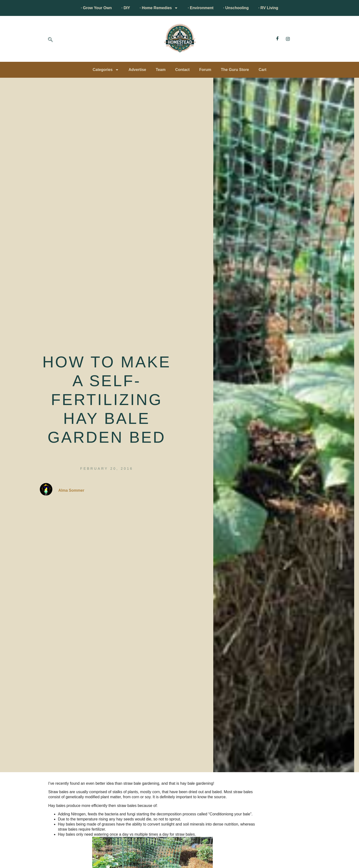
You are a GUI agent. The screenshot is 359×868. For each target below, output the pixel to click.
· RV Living (268, 8)
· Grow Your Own (96, 8)
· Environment (201, 8)
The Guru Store (235, 70)
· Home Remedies (159, 8)
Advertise (137, 70)
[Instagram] (288, 39)
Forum (205, 70)
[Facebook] (277, 39)
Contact (182, 70)
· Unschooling (236, 8)
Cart (262, 70)
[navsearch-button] (50, 40)
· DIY (126, 8)
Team (161, 70)
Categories (106, 70)
